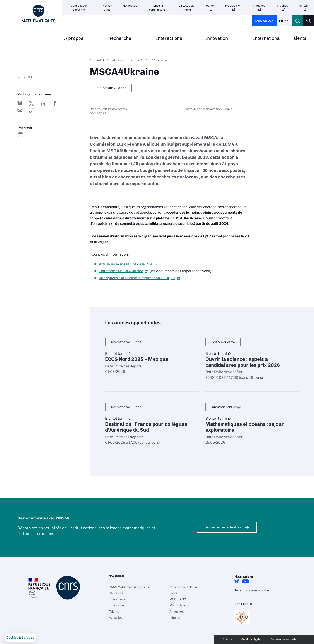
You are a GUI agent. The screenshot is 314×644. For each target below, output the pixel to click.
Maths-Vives (107, 8)
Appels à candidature (157, 8)
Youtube (245, 581)
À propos (74, 38)
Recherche (120, 38)
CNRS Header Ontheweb (298, 21)
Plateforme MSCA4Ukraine (121, 271)
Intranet (282, 6)
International (267, 38)
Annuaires (258, 6)
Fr (281, 21)
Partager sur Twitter (31, 103)
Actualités (116, 618)
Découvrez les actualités (223, 527)
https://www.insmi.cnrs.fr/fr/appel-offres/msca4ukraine (31, 110)
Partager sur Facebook (55, 103)
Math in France (179, 605)
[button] (20, 637)
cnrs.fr (304, 6)
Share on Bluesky (20, 103)
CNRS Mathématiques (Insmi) (129, 587)
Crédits (227, 639)
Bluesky (237, 581)
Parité (210, 6)
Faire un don (264, 21)
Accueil (96, 60)
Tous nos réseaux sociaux (252, 590)
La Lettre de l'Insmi (187, 8)
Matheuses (130, 6)
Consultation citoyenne (79, 8)
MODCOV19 (233, 6)
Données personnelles (284, 639)
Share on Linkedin (43, 103)
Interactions (169, 38)
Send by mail (20, 110)
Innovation (217, 38)
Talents (299, 38)
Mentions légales (251, 639)
